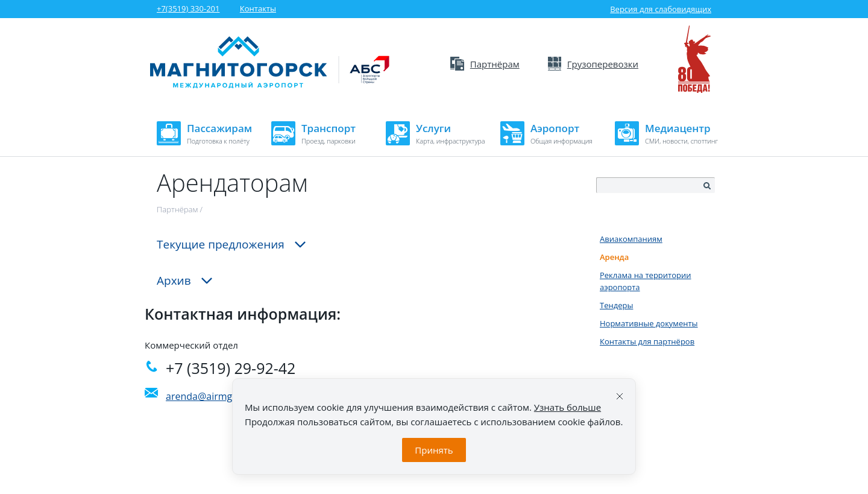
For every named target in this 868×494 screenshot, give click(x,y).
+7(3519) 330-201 (188, 8)
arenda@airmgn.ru (208, 396)
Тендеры (616, 305)
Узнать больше (568, 407)
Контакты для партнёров (647, 341)
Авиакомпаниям (631, 239)
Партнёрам (485, 64)
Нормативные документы (649, 323)
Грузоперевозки (593, 64)
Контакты (258, 8)
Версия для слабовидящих (653, 9)
